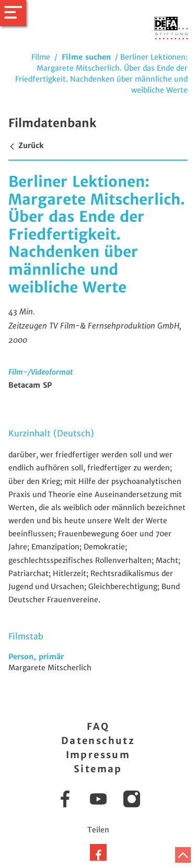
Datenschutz (98, 741)
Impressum (98, 755)
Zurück (26, 145)
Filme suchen (86, 57)
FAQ (98, 726)
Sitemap (98, 769)
